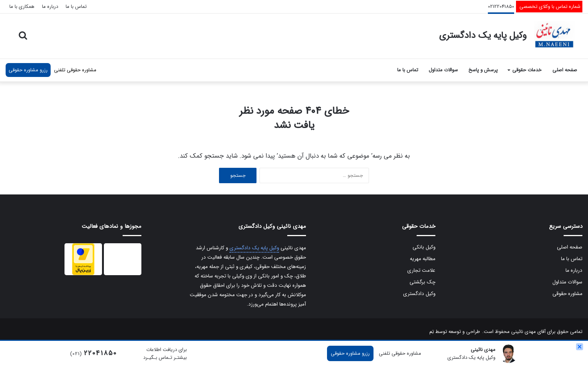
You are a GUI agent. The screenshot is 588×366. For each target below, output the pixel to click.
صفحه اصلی (565, 70)
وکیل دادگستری (419, 294)
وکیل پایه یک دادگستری (254, 248)
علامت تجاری (421, 270)
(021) (94, 354)
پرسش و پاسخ (483, 70)
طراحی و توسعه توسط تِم (455, 332)
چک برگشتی (422, 282)
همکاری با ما (22, 7)
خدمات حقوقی (527, 70)
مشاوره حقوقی (567, 294)
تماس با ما (76, 7)
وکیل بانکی (424, 247)
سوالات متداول (443, 70)
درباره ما (50, 7)
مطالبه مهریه (423, 259)
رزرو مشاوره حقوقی (28, 70)
